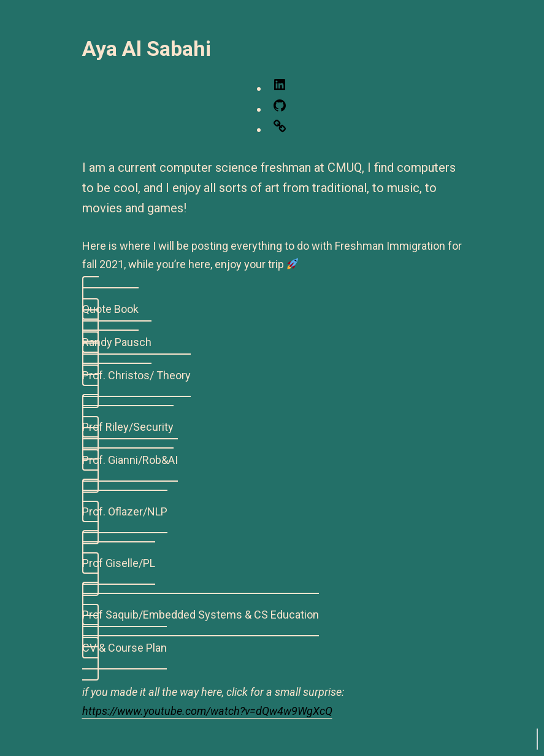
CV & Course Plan (125, 648)
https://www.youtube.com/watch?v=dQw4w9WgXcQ (207, 711)
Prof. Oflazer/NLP (125, 511)
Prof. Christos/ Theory (136, 375)
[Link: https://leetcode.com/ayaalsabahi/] (280, 129)
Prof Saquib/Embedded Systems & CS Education (201, 615)
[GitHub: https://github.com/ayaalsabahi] (280, 109)
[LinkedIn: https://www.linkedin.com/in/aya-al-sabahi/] (280, 88)
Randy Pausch (117, 342)
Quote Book (110, 309)
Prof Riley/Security (128, 427)
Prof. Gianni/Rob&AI (130, 460)
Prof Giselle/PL (119, 563)
